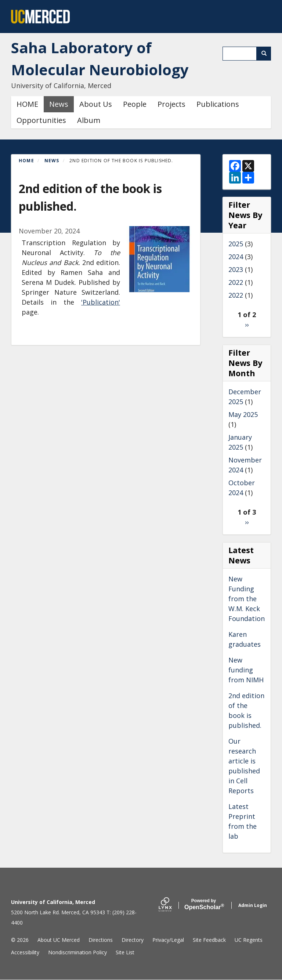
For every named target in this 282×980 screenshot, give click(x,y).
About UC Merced (59, 940)
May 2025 (243, 414)
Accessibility (25, 952)
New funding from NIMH (246, 670)
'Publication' (101, 302)
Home (26, 161)
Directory (133, 940)
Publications (218, 104)
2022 (236, 282)
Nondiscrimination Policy (77, 952)
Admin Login (253, 905)
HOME (27, 104)
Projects (171, 104)
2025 (236, 244)
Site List (125, 952)
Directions (101, 940)
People (135, 104)
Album (89, 120)
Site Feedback (209, 940)
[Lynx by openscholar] (171, 905)
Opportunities (41, 120)
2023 (236, 269)
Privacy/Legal (168, 940)
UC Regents (249, 940)
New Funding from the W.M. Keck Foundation (247, 599)
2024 (236, 257)
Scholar (204, 904)
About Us (96, 104)
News (59, 104)
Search (266, 53)
